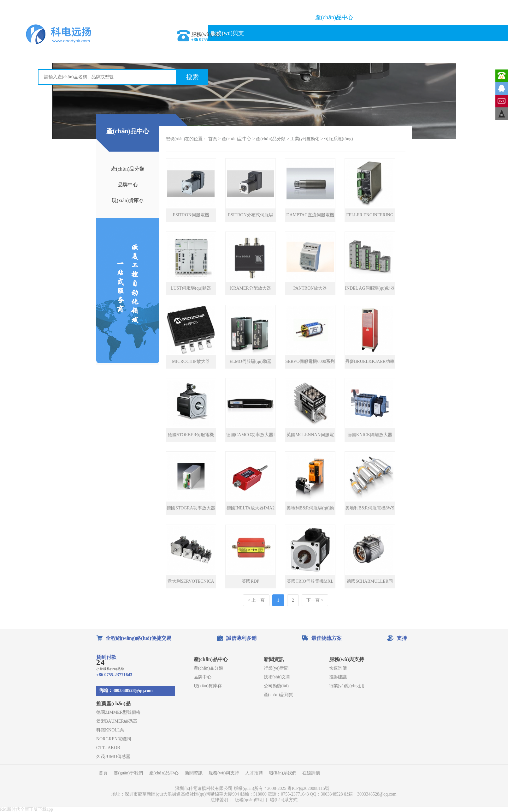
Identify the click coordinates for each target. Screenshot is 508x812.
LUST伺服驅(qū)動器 (191, 288)
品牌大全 (388, 17)
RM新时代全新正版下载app (27, 809)
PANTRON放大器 (310, 288)
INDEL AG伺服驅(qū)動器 (370, 288)
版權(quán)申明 (249, 800)
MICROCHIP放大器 (191, 361)
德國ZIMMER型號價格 (118, 712)
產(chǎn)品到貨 (279, 695)
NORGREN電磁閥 (114, 739)
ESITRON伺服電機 (191, 215)
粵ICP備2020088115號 (309, 788)
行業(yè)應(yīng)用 (347, 686)
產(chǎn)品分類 (128, 169)
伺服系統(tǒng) (338, 139)
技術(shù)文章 (277, 677)
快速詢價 (338, 668)
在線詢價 (334, 49)
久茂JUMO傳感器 (113, 757)
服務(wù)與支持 (227, 41)
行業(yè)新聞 (276, 668)
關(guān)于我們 (281, 17)
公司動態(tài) (276, 686)
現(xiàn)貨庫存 (128, 200)
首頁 (227, 17)
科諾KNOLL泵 (110, 730)
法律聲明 (219, 800)
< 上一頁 (256, 600)
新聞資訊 (441, 17)
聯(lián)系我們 (281, 49)
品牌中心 (128, 185)
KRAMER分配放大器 (251, 288)
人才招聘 (254, 773)
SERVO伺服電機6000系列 (310, 361)
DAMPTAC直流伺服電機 (310, 215)
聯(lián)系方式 (284, 800)
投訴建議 (338, 677)
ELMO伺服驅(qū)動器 (251, 361)
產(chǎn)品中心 (334, 17)
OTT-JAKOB (108, 748)
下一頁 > (315, 600)
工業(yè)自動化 (305, 139)
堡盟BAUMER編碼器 (117, 721)
